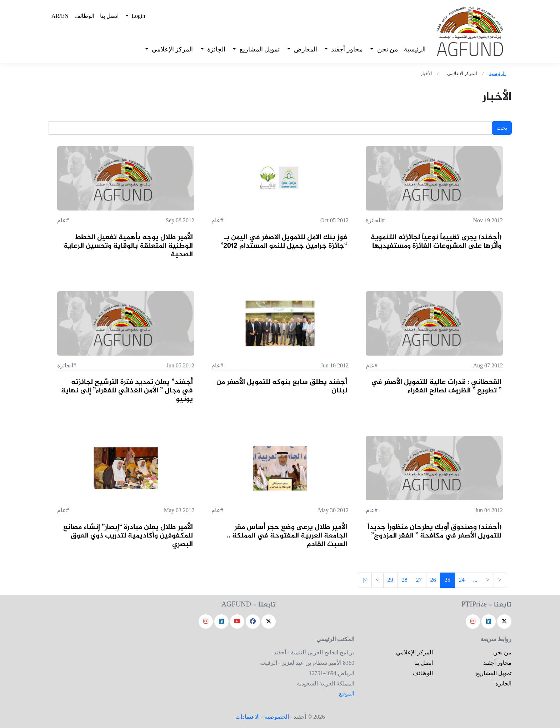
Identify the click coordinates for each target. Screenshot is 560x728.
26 (433, 580)
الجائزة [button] (215, 49)
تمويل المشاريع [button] (259, 49)
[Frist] (500, 580)
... (475, 580)
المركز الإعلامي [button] (171, 49)
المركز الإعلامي (414, 652)
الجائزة (503, 684)
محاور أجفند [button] (346, 49)
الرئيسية (415, 49)
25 (447, 580)
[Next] (488, 580)
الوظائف (84, 16)
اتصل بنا (109, 16)
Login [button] (137, 16)
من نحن (502, 652)
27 (419, 580)
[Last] (365, 580)
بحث (502, 128)
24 (462, 580)
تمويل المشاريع (494, 673)
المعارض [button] (305, 49)
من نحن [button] (387, 49)
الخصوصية (277, 717)
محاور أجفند (497, 663)
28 (405, 580)
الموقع (347, 694)
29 (390, 580)
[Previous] (377, 580)
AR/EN (60, 16)
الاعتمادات (247, 717)
